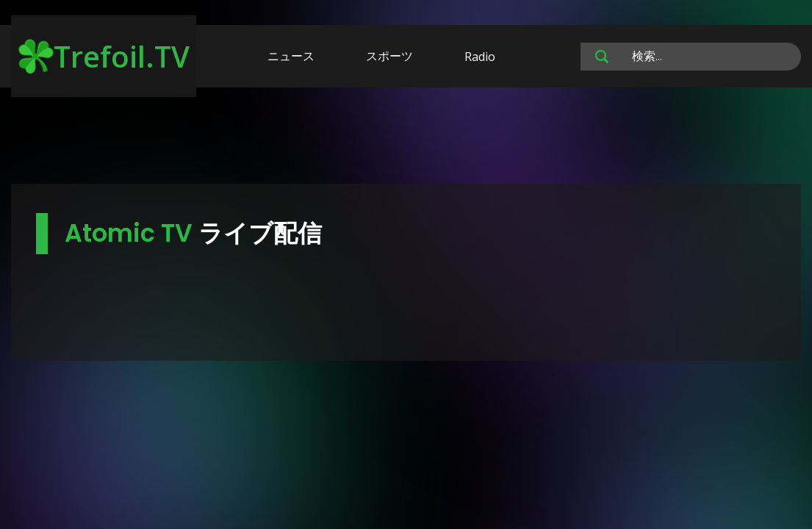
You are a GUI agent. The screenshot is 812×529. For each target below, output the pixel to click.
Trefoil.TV (104, 56)
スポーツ (389, 56)
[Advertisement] (406, 138)
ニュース (291, 56)
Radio (480, 57)
